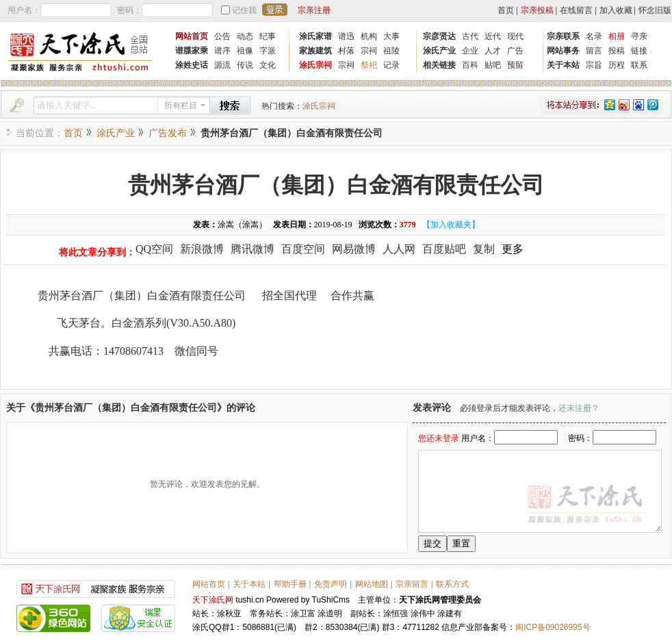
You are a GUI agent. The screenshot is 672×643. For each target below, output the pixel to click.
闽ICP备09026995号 (553, 627)
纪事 (268, 36)
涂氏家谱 (315, 36)
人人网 (399, 249)
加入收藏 (616, 10)
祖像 (245, 51)
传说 (245, 65)
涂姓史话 (192, 65)
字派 (268, 51)
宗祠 (369, 51)
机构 (369, 36)
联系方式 (452, 584)
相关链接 (439, 65)
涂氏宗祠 (315, 65)
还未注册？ (579, 408)
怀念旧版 (655, 10)
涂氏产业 (439, 51)
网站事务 (563, 51)
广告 (515, 51)
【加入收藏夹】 (451, 225)
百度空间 (303, 249)
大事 (391, 36)
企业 (470, 51)
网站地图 (372, 584)
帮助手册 (290, 584)
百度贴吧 (444, 249)
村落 (346, 51)
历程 (617, 65)
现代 (515, 36)
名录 (594, 36)
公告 (222, 36)
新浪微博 (202, 249)
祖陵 (391, 51)
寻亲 (639, 36)
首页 (506, 10)
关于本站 (563, 65)
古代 (470, 36)
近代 (493, 36)
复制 (484, 249)
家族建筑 (315, 51)
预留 (515, 65)
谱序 (222, 51)
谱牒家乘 (192, 51)
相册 (617, 36)
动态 (245, 36)
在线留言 (576, 10)
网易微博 (354, 249)
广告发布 (168, 133)
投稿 (617, 51)
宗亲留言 (412, 584)
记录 (391, 65)
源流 (222, 65)
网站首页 (192, 36)
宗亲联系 (563, 36)
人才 (493, 51)
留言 (594, 51)
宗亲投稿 (537, 10)
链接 (639, 51)
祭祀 (369, 65)
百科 (470, 65)
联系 (639, 65)
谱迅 (346, 36)
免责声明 (331, 584)
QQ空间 (154, 249)
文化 (268, 65)
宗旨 (594, 65)
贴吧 (493, 65)
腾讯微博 (253, 249)
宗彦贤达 (439, 36)
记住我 (244, 10)
